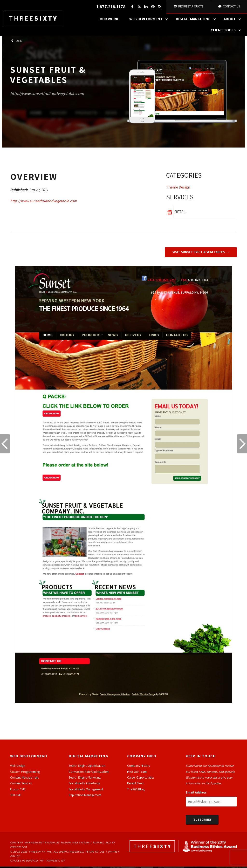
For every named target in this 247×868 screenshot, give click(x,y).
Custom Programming (25, 773)
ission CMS (18, 791)
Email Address (196, 794)
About (233, 20)
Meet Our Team (137, 773)
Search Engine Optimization (87, 767)
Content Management (24, 779)
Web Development (150, 20)
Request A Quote (188, 7)
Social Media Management (86, 791)
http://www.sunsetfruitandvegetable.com (47, 95)
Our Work (109, 20)
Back (16, 42)
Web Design (18, 767)
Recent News (135, 785)
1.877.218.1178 (110, 7)
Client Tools (227, 32)
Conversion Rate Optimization (89, 773)
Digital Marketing (197, 20)
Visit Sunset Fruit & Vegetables (199, 253)
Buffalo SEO (102, 844)
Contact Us (229, 7)
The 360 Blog (136, 791)
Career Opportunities (141, 779)
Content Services (21, 785)
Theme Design (178, 189)
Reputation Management (85, 797)
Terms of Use (95, 853)
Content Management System (33, 844)
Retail (181, 213)
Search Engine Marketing (85, 779)
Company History (139, 767)
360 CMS (16, 797)
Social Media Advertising (84, 785)
